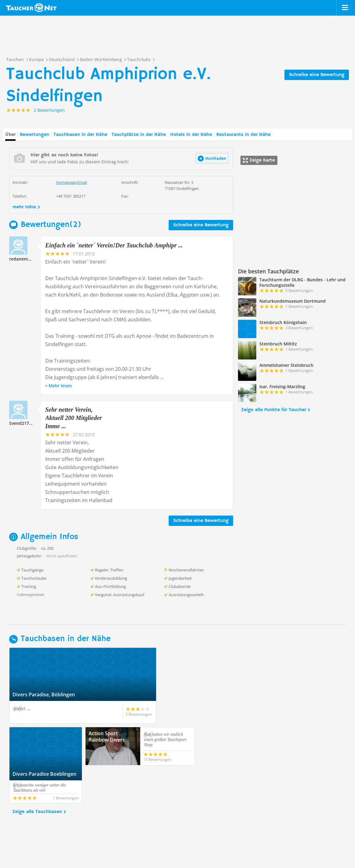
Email (82, 182)
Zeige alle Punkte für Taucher (274, 410)
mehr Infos (24, 207)
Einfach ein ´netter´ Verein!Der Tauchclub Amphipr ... (114, 245)
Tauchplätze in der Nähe (139, 135)
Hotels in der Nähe (191, 135)
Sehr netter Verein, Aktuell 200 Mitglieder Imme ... (74, 418)
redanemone (22, 259)
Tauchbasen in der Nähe (80, 135)
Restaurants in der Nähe (243, 135)
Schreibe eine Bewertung (317, 75)
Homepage (66, 182)
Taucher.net (31, 8)
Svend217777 (23, 423)
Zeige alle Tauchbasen (37, 774)
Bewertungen (35, 135)
